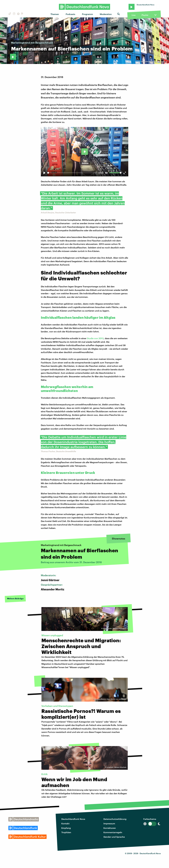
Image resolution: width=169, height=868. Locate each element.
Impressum (109, 823)
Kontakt (65, 823)
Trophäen (66, 832)
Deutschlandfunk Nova (73, 819)
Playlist (145, 15)
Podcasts (70, 14)
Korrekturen (110, 828)
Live (134, 15)
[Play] (44, 173)
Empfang (66, 828)
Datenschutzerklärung (115, 819)
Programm (87, 14)
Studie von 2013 (95, 338)
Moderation (106, 14)
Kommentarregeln (113, 832)
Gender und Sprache (114, 837)
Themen (55, 14)
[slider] (72, 173)
